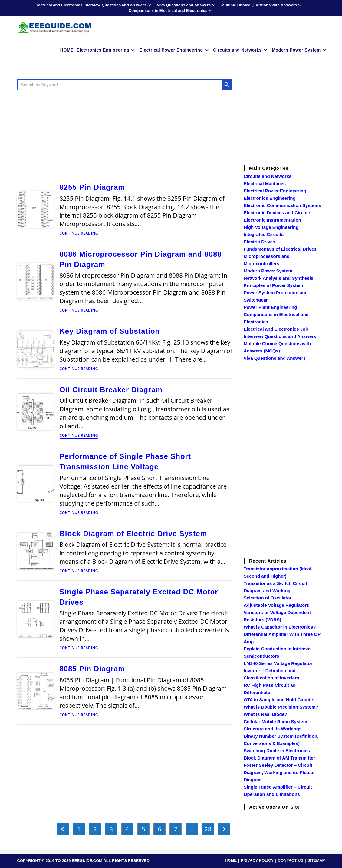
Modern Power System (268, 271)
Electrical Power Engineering (275, 191)
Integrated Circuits (264, 234)
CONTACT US (291, 860)
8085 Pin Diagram (92, 669)
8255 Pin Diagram (92, 187)
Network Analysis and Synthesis (278, 278)
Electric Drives (259, 242)
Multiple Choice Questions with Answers (262, 5)
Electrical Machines (265, 184)
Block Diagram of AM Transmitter (279, 758)
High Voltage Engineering (271, 227)
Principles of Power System (273, 285)
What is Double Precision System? (281, 707)
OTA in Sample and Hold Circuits (279, 700)
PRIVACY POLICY (257, 860)
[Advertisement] (125, 135)
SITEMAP (316, 860)
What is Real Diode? (265, 714)
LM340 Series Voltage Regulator (278, 663)
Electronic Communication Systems (282, 205)
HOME (231, 860)
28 (208, 829)
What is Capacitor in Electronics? (280, 627)
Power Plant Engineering (270, 307)
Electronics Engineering (270, 198)
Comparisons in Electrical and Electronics (171, 10)
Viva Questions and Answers (187, 5)
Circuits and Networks (268, 176)
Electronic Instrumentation (272, 220)
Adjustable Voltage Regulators (276, 605)
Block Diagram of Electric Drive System (133, 534)
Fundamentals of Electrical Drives (280, 249)
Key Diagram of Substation (110, 331)
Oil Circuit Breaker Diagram (111, 390)
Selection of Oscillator (268, 598)
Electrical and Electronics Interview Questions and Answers (93, 5)
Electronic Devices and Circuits (278, 213)
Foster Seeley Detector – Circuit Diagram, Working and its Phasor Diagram (279, 772)
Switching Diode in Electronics (277, 751)
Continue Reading (79, 234)
